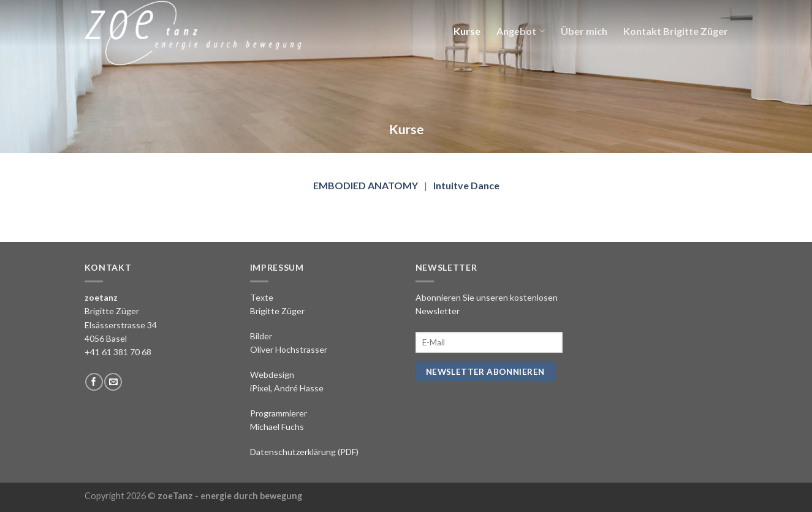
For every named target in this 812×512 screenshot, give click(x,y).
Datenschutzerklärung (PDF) (304, 452)
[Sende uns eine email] (113, 382)
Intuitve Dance (466, 185)
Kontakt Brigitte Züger (676, 31)
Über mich (584, 31)
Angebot (520, 31)
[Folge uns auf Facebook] (94, 382)
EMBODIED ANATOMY (366, 185)
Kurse (467, 31)
